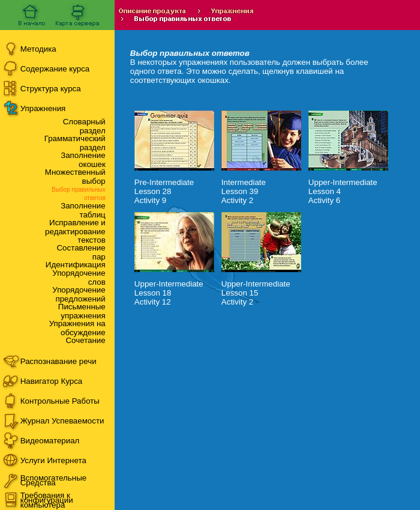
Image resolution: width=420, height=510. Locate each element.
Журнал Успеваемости (62, 421)
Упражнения (43, 108)
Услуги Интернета (53, 460)
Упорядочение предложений (79, 294)
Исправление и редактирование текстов (75, 231)
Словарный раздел (84, 126)
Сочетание (85, 340)
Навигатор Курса (52, 381)
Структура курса (51, 89)
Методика (38, 49)
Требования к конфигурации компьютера (47, 500)
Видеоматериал (50, 441)
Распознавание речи (58, 361)
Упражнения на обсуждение (77, 328)
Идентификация (76, 265)
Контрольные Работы (60, 401)
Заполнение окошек (83, 160)
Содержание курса (55, 69)
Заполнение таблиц (83, 210)
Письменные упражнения (82, 311)
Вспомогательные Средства (53, 480)
